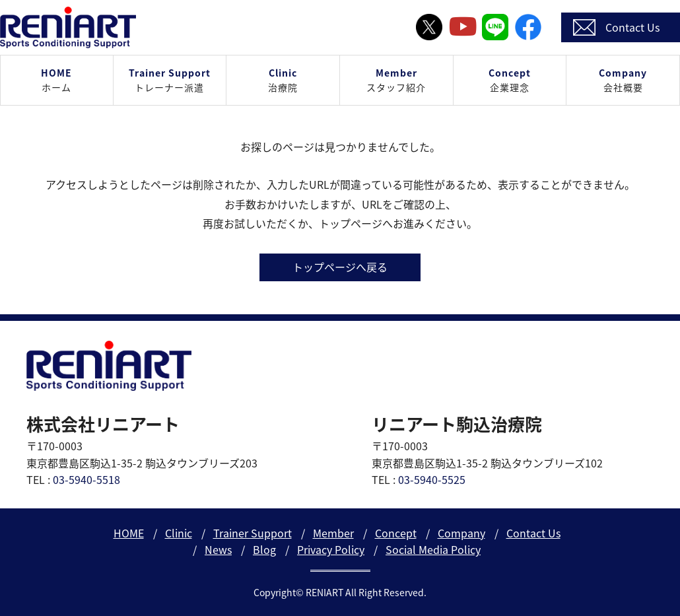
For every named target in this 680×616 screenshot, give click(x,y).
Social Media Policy (433, 549)
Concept (396, 533)
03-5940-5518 (86, 479)
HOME (129, 533)
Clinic (179, 533)
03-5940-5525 (432, 479)
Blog (264, 549)
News (218, 549)
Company (461, 533)
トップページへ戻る (340, 267)
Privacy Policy (331, 549)
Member (333, 533)
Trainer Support (253, 533)
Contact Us (533, 533)
